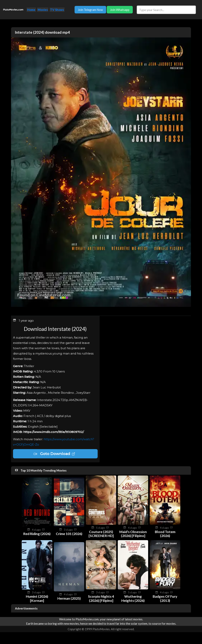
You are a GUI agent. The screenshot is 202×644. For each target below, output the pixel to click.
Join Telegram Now (90, 10)
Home (31, 10)
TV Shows (57, 10)
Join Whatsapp (120, 10)
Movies (43, 10)
